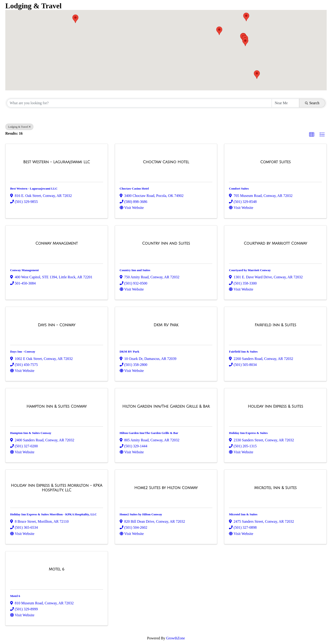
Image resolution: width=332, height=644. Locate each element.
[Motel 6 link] (57, 569)
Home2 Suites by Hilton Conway (141, 514)
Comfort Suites (239, 188)
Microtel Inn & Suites (243, 514)
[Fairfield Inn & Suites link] (276, 325)
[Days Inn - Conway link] (57, 325)
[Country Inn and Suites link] (166, 243)
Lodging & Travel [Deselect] (19, 127)
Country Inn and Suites (135, 270)
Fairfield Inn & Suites (243, 352)
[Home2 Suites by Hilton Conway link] (166, 488)
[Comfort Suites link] (276, 162)
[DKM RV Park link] (166, 325)
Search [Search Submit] (312, 103)
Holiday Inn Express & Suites (248, 433)
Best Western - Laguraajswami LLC (34, 188)
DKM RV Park (130, 352)
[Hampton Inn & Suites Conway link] (57, 407)
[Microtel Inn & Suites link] (276, 488)
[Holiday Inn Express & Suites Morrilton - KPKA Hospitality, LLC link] (57, 488)
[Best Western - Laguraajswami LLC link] (57, 162)
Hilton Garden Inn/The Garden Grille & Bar (149, 433)
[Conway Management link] (56, 243)
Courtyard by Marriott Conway (250, 270)
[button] (75, 19)
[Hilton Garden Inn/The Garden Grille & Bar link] (166, 407)
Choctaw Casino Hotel (134, 188)
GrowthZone (175, 638)
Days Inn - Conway (23, 352)
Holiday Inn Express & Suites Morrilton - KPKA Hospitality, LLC (53, 514)
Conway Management (24, 270)
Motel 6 (15, 596)
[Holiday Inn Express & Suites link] (276, 407)
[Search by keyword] (139, 103)
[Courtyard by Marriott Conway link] (275, 243)
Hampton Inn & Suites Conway (31, 433)
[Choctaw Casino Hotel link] (166, 162)
